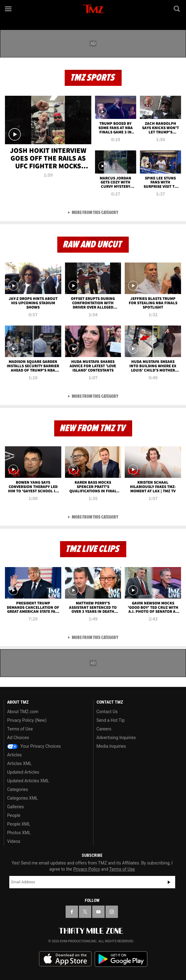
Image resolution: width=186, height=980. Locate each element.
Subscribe (169, 882)
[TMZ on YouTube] (98, 912)
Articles (15, 755)
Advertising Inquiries (116, 738)
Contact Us (107, 712)
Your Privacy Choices (34, 746)
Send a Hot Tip (111, 720)
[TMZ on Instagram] (112, 912)
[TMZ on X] (85, 912)
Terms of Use (20, 729)
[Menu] (9, 9)
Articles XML (19, 763)
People (14, 815)
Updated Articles (23, 772)
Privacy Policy (87, 869)
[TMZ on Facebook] (72, 912)
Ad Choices (18, 738)
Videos (14, 841)
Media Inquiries (111, 746)
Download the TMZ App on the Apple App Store (65, 959)
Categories (17, 789)
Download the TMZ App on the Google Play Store (121, 959)
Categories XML (22, 798)
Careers (104, 729)
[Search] (177, 9)
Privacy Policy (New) (27, 720)
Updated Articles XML (28, 781)
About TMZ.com (23, 712)
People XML (19, 824)
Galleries (15, 807)
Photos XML (19, 833)
